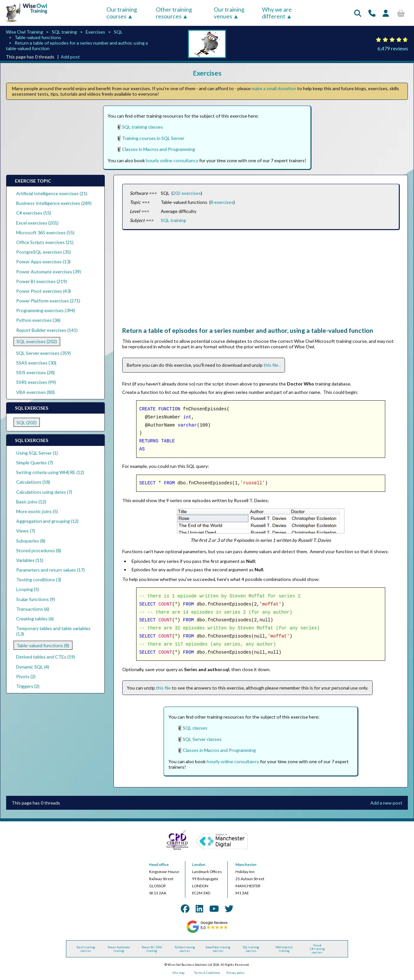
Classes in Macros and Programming (158, 149)
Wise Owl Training (24, 32)
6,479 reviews (393, 48)
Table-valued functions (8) (43, 645)
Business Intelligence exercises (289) (54, 203)
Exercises (95, 32)
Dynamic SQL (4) (33, 667)
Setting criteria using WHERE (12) (50, 472)
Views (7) (26, 531)
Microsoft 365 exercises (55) (45, 232)
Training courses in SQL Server (153, 138)
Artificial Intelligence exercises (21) (52, 193)
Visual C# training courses (317, 949)
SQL (118, 32)
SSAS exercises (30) (36, 363)
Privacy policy (235, 973)
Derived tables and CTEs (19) (46, 657)
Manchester (246, 864)
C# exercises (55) (34, 213)
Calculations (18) (33, 482)
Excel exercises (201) (37, 223)
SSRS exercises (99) (36, 382)
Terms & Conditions (207, 973)
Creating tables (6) (35, 619)
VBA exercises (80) (35, 392)
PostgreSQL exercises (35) (44, 252)
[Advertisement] (261, 281)
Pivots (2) (26, 676)
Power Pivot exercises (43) (44, 291)
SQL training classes (142, 127)
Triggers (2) (28, 686)
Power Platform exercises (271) (48, 301)
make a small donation (274, 88)
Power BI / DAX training (152, 949)
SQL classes (195, 728)
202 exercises (187, 193)
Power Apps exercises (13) (43, 262)
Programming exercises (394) (46, 310)
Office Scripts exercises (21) (45, 242)
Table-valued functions (38, 37)
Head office (159, 864)
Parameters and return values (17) (50, 570)
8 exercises (222, 202)
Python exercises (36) (38, 320)
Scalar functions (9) (36, 599)
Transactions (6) (33, 609)
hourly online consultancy (172, 160)
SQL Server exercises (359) (44, 353)
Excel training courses (86, 949)
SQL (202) (27, 422)
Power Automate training (119, 949)
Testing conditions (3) (39, 580)
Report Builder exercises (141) (47, 330)
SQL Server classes (202, 739)
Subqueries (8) (31, 541)
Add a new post (386, 803)
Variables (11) (30, 560)
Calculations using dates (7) (44, 492)
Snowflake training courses (218, 949)
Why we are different (277, 13)
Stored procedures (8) (39, 550)
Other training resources (174, 13)
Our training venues (229, 13)
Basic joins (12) (31, 502)
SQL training (64, 32)
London (199, 864)
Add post (70, 57)
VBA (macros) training (284, 949)
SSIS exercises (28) (35, 372)
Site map (179, 973)
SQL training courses (251, 949)
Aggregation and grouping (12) (47, 521)
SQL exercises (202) (37, 341)
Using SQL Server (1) (37, 453)
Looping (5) (28, 589)
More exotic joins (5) (37, 511)
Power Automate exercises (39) (49, 272)
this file (272, 365)
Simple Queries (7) (35, 463)
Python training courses (185, 949)
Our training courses (122, 13)
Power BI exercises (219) (42, 281)
